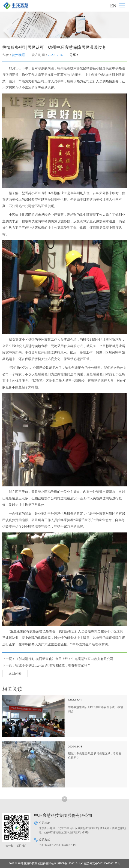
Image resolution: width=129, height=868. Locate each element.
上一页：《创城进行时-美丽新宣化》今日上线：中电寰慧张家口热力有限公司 (58, 659)
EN (113, 6)
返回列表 (15, 674)
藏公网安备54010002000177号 (102, 863)
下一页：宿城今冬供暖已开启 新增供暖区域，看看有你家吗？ (46, 665)
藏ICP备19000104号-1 (70, 863)
